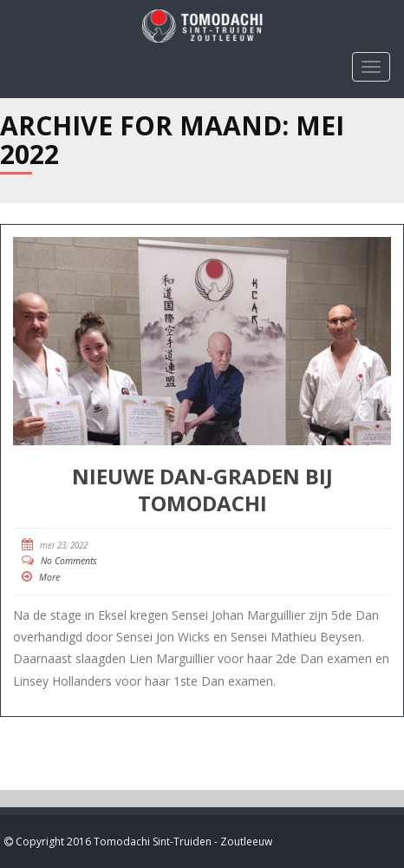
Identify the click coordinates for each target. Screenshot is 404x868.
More (49, 577)
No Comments (69, 561)
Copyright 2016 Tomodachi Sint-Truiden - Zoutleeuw (143, 842)
